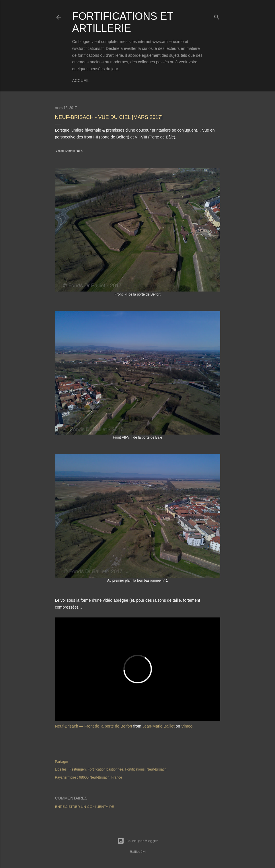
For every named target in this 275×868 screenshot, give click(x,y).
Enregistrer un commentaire (85, 807)
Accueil (81, 81)
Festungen (78, 769)
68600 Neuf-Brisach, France (101, 777)
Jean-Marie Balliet (159, 726)
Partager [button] (62, 762)
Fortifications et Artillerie (123, 22)
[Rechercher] (217, 16)
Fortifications (135, 769)
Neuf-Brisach (156, 769)
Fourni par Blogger (138, 841)
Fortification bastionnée (106, 769)
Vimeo (187, 726)
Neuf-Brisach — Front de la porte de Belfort (94, 726)
